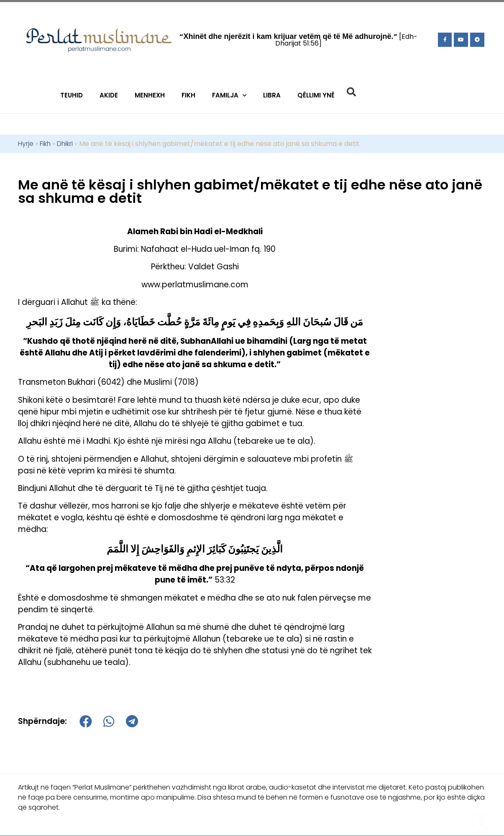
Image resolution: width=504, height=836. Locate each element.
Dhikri (65, 144)
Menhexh (150, 95)
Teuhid (72, 95)
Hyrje (26, 144)
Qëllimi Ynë (316, 95)
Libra (272, 95)
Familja (229, 96)
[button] (351, 92)
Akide (109, 95)
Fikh (188, 95)
